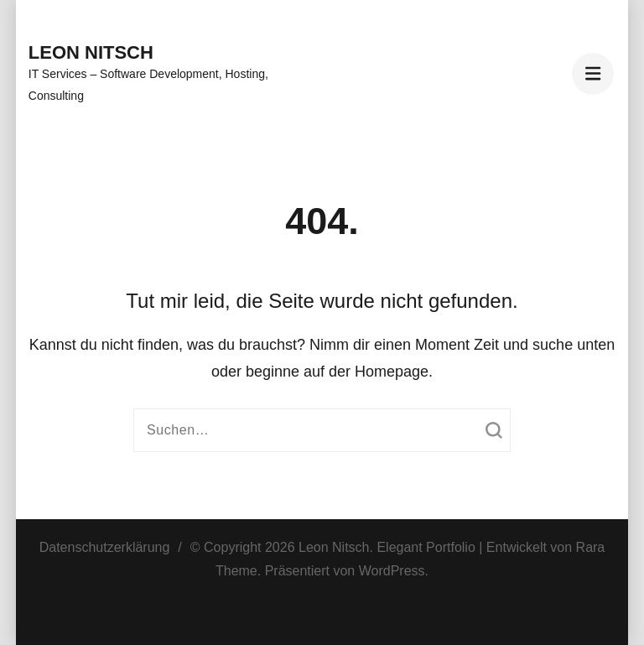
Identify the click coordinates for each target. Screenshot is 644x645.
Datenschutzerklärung (105, 547)
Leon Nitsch (91, 52)
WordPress (392, 571)
